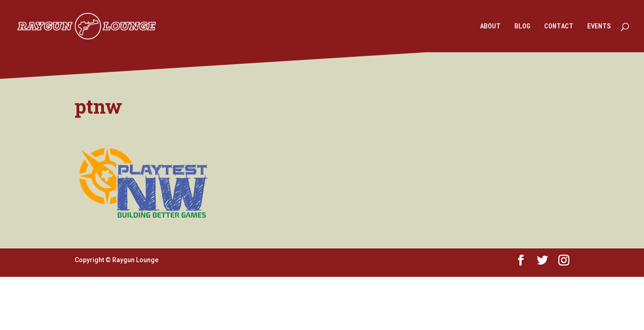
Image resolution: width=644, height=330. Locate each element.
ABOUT (490, 27)
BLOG (522, 27)
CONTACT (559, 27)
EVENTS (599, 27)
